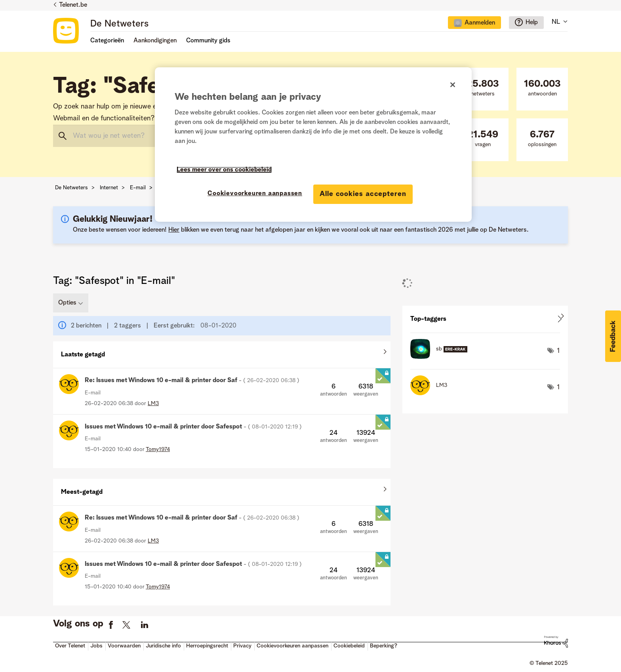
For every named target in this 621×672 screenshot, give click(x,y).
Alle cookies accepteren (363, 194)
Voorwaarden (124, 646)
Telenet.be (73, 5)
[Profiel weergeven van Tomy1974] (158, 449)
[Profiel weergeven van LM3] (153, 404)
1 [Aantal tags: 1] (558, 351)
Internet (109, 188)
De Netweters (119, 24)
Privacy (242, 646)
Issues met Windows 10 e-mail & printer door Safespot (193, 427)
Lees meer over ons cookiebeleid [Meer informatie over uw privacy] (224, 170)
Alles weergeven (222, 353)
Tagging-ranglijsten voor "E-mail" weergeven (485, 319)
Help (532, 23)
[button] (613, 336)
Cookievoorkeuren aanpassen (292, 646)
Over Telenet (70, 646)
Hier (174, 230)
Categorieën (107, 41)
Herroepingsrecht (207, 646)
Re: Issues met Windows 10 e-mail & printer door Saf (192, 381)
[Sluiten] (453, 85)
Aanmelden (480, 23)
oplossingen (542, 139)
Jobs (96, 646)
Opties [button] (67, 303)
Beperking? (384, 646)
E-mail (138, 188)
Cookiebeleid (349, 646)
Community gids (208, 41)
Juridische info (163, 646)
